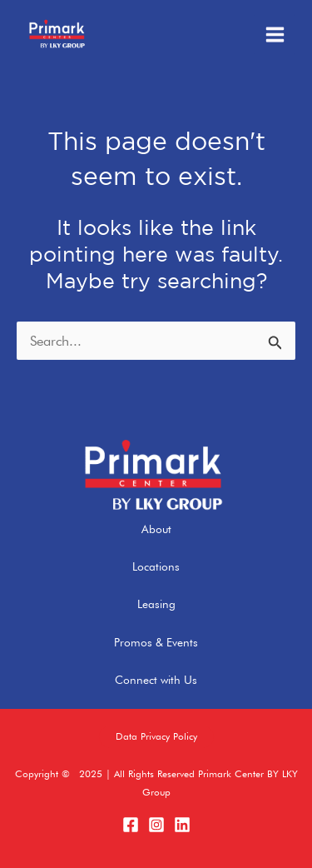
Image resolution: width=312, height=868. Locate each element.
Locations (156, 566)
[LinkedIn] (182, 825)
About (156, 529)
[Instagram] (156, 825)
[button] (156, 737)
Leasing (156, 604)
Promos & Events (156, 642)
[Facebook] (131, 825)
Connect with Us (156, 680)
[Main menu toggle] (275, 35)
